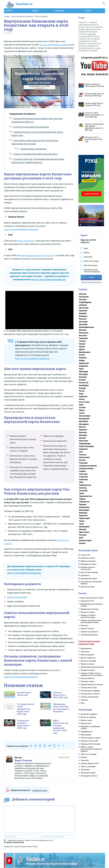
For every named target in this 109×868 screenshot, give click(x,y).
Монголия (83, 440)
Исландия (83, 374)
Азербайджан (85, 302)
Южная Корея (85, 540)
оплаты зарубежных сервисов (55, 44)
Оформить (9, 10)
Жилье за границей (88, 661)
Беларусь (83, 316)
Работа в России (87, 628)
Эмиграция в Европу (89, 775)
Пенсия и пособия (88, 612)
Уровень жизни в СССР (90, 763)
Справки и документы (89, 631)
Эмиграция (85, 709)
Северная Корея (86, 468)
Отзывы (88, 10)
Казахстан (84, 382)
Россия (82, 460)
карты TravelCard (26, 240)
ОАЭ (81, 451)
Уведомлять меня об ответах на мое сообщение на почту (30, 840)
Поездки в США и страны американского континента (92, 674)
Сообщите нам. (40, 790)
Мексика (83, 432)
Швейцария (84, 526)
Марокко (83, 429)
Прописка (84, 625)
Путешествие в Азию (89, 687)
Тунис (82, 493)
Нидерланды (85, 443)
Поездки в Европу (88, 670)
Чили (81, 523)
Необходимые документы (34, 148)
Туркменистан (85, 496)
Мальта (82, 427)
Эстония (83, 535)
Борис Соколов (23, 760)
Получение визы (88, 550)
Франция (83, 512)
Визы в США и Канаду (89, 572)
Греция (82, 343)
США (81, 482)
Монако (82, 438)
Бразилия (83, 324)
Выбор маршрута (87, 654)
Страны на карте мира (89, 697)
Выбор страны (86, 720)
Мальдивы (84, 424)
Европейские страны (89, 578)
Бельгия (83, 319)
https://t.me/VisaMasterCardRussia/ (21, 229)
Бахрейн (83, 313)
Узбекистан (84, 501)
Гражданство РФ (87, 601)
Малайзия (84, 421)
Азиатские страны (88, 558)
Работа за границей (88, 754)
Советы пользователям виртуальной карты (36, 154)
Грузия (82, 346)
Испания (83, 377)
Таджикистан (85, 485)
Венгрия (83, 330)
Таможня (84, 700)
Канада (82, 388)
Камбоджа (84, 385)
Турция (82, 499)
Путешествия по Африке (90, 690)
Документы (85, 575)
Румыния (83, 463)
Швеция (83, 529)
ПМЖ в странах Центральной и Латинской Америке (91, 749)
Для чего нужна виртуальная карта (31, 127)
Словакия (83, 476)
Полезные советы (88, 681)
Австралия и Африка (89, 714)
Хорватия (83, 515)
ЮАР (81, 537)
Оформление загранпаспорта (92, 667)
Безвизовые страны (89, 564)
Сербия (82, 471)
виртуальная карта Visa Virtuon (38, 255)
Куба (81, 404)
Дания (82, 349)
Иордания (83, 366)
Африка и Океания (88, 561)
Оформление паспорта (90, 609)
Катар (82, 391)
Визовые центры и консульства (88, 568)
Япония (82, 543)
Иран (81, 368)
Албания (83, 305)
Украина (83, 504)
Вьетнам (83, 335)
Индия (82, 360)
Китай (82, 399)
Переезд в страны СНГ (90, 741)
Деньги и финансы (88, 657)
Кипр (81, 393)
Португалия (84, 457)
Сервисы (35, 10)
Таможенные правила (89, 634)
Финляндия (84, 510)
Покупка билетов (87, 678)
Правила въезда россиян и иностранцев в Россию (91, 621)
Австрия (83, 299)
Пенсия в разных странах (91, 737)
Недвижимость (87, 731)
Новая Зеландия (86, 446)
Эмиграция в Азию (88, 772)
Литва (82, 413)
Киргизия (83, 396)
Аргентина (84, 307)
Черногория (84, 518)
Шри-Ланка (84, 532)
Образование (86, 734)
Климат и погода (87, 664)
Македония (84, 418)
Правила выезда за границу (92, 684)
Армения (83, 310)
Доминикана (85, 352)
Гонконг (82, 341)
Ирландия (83, 371)
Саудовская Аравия (88, 465)
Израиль (83, 357)
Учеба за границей (88, 766)
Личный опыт (86, 723)
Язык (83, 703)
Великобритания (86, 327)
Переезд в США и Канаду (90, 744)
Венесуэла (84, 332)
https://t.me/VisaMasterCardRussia (48, 279)
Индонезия (84, 363)
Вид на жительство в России (92, 598)
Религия (84, 757)
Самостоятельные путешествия (89, 642)
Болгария (83, 321)
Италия (82, 379)
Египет (82, 355)
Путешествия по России (90, 693)
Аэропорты (85, 651)
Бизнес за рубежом (88, 717)
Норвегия (83, 449)
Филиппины (84, 507)
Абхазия (83, 294)
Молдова (83, 435)
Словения (83, 479)
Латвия (82, 407)
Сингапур (83, 474)
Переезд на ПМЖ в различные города (88, 616)
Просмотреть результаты (91, 282)
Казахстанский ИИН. (17, 597)
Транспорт (85, 760)
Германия (83, 338)
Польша (83, 454)
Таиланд (83, 487)
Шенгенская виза (87, 586)
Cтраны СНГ (85, 555)
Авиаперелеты (86, 648)
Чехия (82, 521)
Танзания (83, 490)
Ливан (82, 410)
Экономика (85, 769)
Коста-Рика (84, 402)
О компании (59, 10)
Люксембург (85, 415)
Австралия (84, 296)
